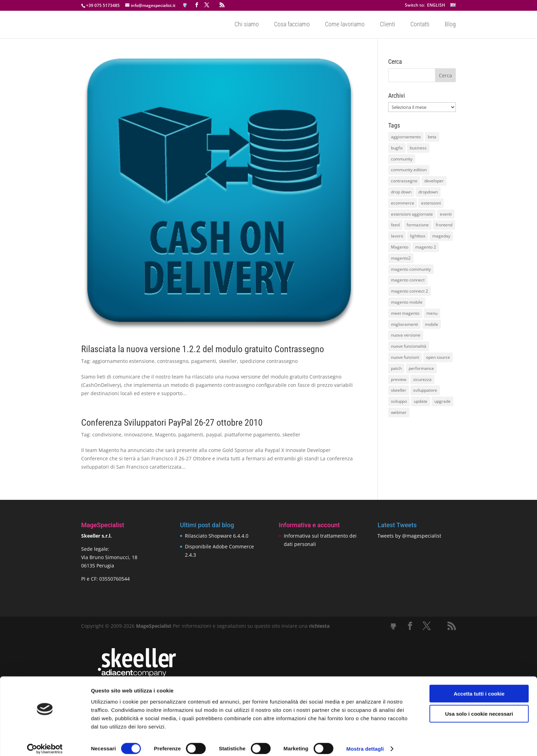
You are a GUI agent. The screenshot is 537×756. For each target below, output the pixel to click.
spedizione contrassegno (269, 361)
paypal (214, 435)
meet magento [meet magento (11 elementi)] (405, 313)
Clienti (387, 25)
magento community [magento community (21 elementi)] (411, 269)
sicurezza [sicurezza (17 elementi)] (422, 379)
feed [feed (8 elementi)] (395, 225)
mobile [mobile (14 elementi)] (432, 324)
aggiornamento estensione (123, 361)
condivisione (107, 435)
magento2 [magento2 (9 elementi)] (401, 258)
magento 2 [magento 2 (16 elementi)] (426, 247)
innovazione (138, 435)
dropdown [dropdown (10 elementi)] (428, 192)
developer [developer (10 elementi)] (434, 181)
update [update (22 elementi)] (421, 401)
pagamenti (204, 361)
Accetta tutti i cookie (479, 687)
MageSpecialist (154, 626)
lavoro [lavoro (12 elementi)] (397, 236)
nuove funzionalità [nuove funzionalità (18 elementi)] (409, 346)
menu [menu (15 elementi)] (432, 313)
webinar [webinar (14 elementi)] (399, 412)
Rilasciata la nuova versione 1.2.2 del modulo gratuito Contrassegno (203, 349)
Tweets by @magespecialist (409, 536)
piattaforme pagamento (252, 435)
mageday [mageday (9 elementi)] (441, 236)
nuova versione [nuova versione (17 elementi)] (406, 335)
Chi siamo (247, 25)
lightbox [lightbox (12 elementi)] (418, 236)
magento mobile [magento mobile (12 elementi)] (407, 302)
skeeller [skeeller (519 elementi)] (399, 390)
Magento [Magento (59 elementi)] (400, 247)
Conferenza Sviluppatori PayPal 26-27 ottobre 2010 (172, 423)
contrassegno (173, 361)
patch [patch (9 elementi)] (396, 368)
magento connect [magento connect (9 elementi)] (408, 280)
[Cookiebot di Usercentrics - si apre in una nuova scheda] (45, 742)
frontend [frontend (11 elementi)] (444, 225)
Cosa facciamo (292, 25)
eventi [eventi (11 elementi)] (446, 214)
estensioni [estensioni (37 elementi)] (431, 203)
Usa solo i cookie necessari (479, 707)
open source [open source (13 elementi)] (438, 357)
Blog (450, 25)
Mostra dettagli (365, 742)
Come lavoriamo (345, 25)
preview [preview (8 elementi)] (399, 379)
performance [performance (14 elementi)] (421, 368)
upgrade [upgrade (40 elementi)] (442, 401)
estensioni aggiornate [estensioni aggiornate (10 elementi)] (412, 214)
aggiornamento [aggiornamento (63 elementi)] (406, 137)
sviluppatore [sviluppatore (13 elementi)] (425, 390)
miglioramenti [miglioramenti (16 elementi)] (404, 324)
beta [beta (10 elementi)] (432, 137)
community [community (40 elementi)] (402, 159)
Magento (165, 435)
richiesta (319, 626)
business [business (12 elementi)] (418, 148)
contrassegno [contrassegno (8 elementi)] (404, 181)
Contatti (420, 25)
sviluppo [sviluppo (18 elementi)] (399, 401)
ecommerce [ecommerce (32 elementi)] (403, 203)
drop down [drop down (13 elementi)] (401, 192)
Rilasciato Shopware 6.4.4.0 (217, 536)
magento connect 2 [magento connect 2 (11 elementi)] (410, 291)
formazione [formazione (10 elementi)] (418, 225)
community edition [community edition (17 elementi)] (409, 170)
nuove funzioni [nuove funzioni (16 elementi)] (405, 357)
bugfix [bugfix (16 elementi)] (397, 148)
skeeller (228, 361)
